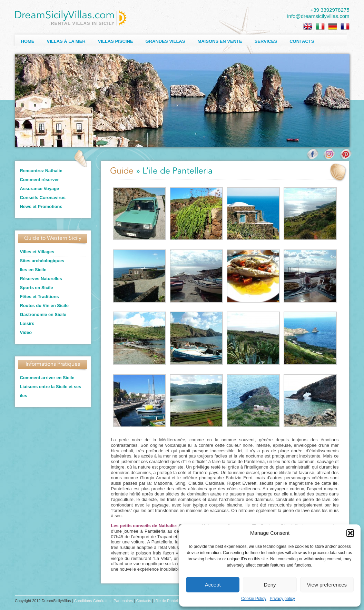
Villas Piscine (116, 41)
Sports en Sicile (37, 288)
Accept (213, 585)
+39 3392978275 (330, 10)
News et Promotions (41, 206)
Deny (270, 585)
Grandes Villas (165, 41)
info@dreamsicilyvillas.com (318, 16)
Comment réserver (40, 180)
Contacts (302, 41)
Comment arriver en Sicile (47, 378)
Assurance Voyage (40, 189)
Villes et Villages (37, 252)
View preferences (327, 585)
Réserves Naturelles (41, 279)
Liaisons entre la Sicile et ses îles (51, 391)
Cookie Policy (254, 599)
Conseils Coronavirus (43, 198)
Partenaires (123, 601)
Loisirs (27, 323)
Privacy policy (282, 599)
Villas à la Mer (66, 41)
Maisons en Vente (220, 41)
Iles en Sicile (33, 270)
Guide (122, 171)
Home (28, 41)
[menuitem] (308, 27)
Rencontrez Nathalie (41, 171)
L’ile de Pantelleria (170, 601)
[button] (350, 533)
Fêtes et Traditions (40, 297)
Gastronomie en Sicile (43, 314)
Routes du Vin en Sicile (44, 306)
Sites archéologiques (42, 261)
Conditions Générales (92, 601)
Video (26, 332)
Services (266, 41)
